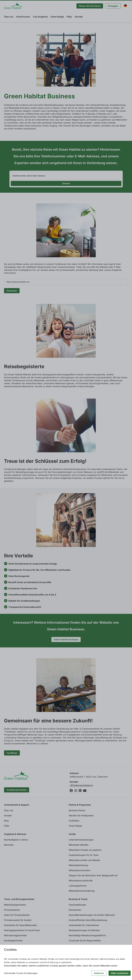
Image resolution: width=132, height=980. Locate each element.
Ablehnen (99, 973)
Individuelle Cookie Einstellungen (21, 973)
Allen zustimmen (120, 973)
